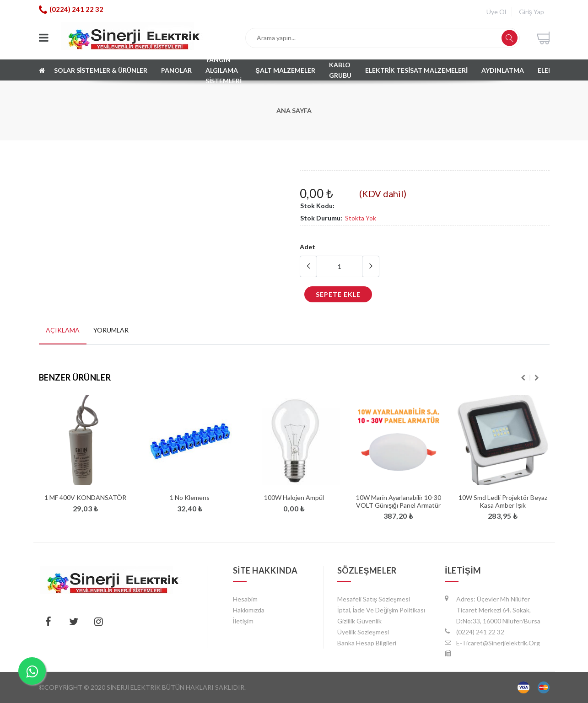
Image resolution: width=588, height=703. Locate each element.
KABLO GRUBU (340, 70)
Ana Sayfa (294, 110)
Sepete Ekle (338, 294)
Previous (523, 378)
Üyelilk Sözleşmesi (363, 632)
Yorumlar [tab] (111, 330)
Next (537, 378)
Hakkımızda (249, 610)
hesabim (245, 599)
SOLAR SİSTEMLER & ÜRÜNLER (101, 70)
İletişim (243, 621)
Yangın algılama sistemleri (224, 70)
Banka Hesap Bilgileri (367, 643)
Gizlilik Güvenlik (359, 621)
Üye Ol (496, 12)
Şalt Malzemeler (285, 70)
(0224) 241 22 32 (76, 9)
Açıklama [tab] (63, 330)
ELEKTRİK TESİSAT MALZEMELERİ (417, 70)
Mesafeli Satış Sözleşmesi (374, 599)
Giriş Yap (531, 12)
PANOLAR (176, 70)
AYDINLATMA (503, 70)
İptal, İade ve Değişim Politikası (381, 610)
